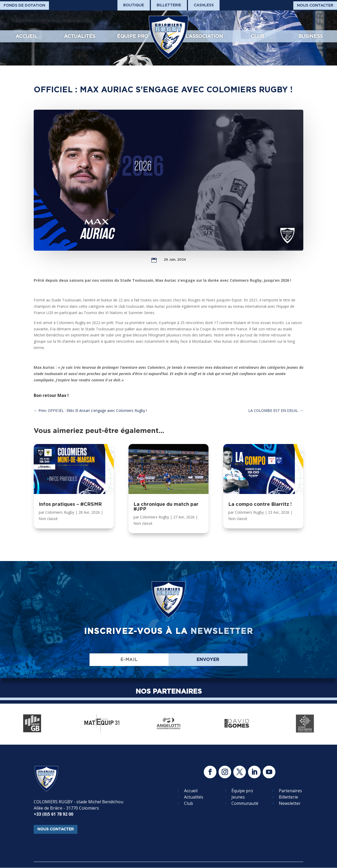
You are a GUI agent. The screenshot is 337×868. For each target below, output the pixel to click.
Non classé (48, 519)
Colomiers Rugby (60, 512)
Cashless (204, 5)
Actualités (80, 36)
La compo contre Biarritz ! (260, 504)
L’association (204, 36)
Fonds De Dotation (24, 5)
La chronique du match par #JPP (166, 506)
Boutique (134, 5)
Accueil (26, 36)
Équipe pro (133, 36)
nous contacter (56, 829)
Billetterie (169, 5)
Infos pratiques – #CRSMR (70, 504)
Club (257, 36)
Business (311, 36)
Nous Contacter (315, 5)
